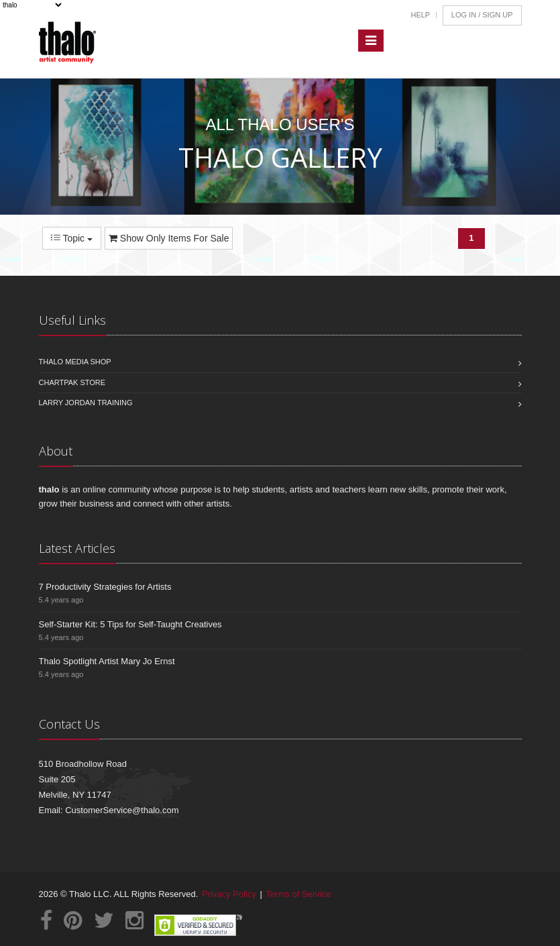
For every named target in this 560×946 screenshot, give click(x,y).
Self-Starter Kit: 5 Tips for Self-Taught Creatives (130, 624)
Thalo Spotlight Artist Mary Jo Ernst (107, 661)
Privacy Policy (229, 894)
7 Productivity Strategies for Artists (105, 587)
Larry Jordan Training (86, 403)
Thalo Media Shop (75, 362)
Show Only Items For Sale (169, 238)
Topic (72, 238)
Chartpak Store (72, 382)
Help (420, 15)
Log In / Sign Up (482, 15)
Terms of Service (299, 894)
